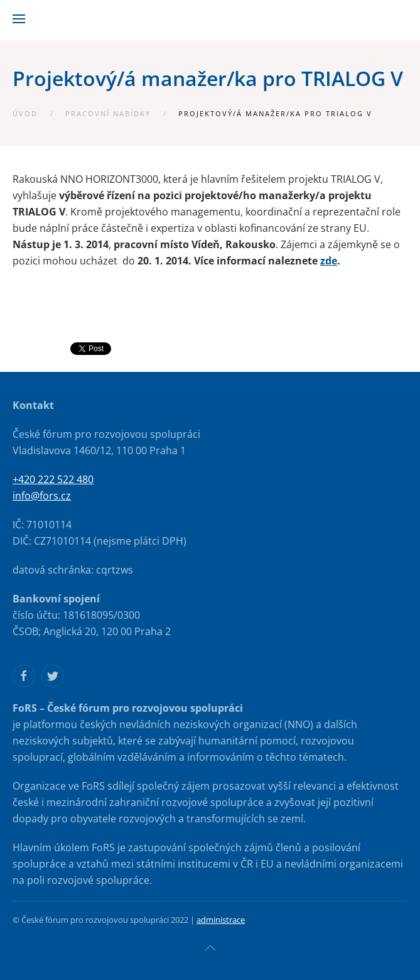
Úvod (25, 113)
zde (329, 261)
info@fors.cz (42, 496)
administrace (221, 920)
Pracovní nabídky (108, 113)
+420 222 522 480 (53, 479)
